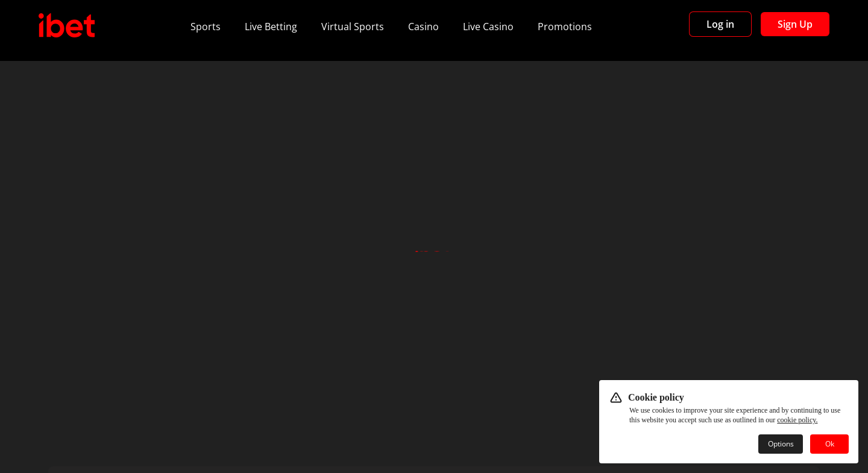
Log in (720, 24)
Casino (423, 27)
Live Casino (488, 27)
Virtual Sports (353, 27)
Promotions (565, 27)
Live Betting (271, 27)
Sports (206, 27)
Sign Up (795, 24)
